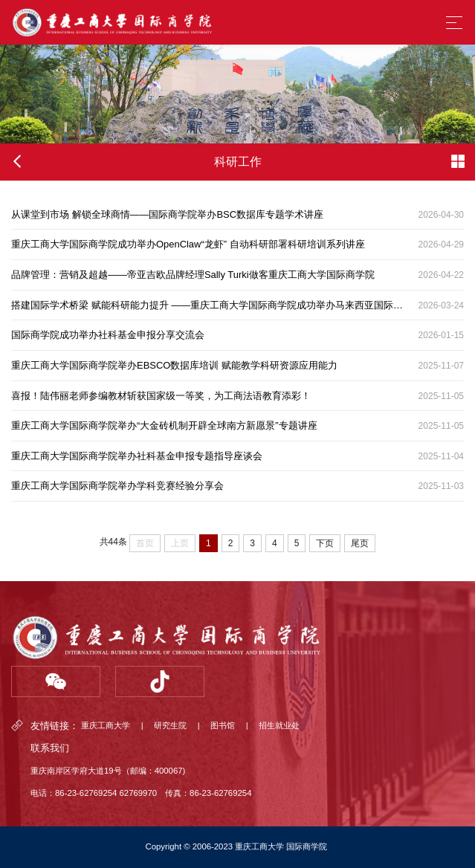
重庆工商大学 (106, 726)
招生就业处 (279, 726)
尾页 (360, 543)
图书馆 (223, 726)
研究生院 (170, 726)
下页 (325, 543)
